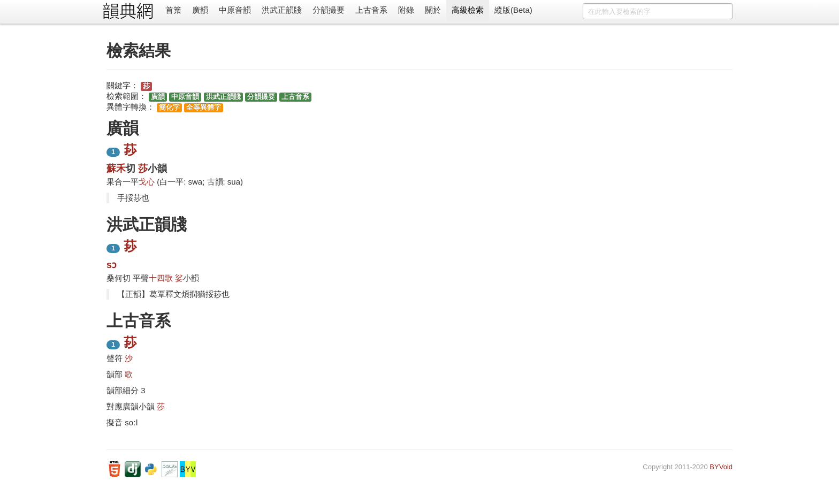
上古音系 (371, 10)
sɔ (112, 265)
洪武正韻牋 (282, 10)
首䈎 (173, 10)
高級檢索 (468, 10)
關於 (433, 10)
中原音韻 (235, 10)
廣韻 (200, 10)
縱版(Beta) (513, 10)
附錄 (406, 10)
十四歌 (161, 278)
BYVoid (721, 467)
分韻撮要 (329, 10)
